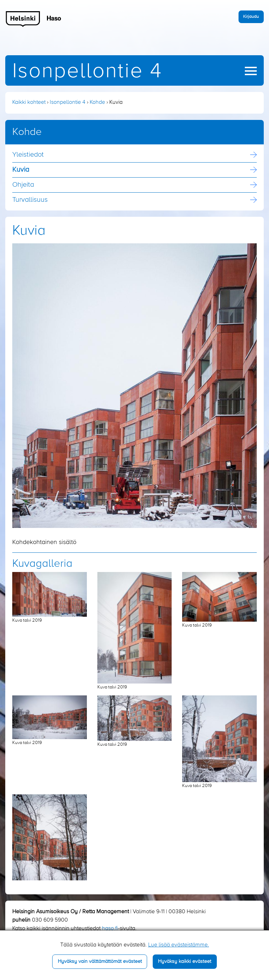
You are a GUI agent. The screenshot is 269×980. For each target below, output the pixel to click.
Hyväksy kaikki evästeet (185, 961)
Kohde (97, 102)
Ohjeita (23, 185)
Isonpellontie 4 (87, 71)
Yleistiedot (28, 155)
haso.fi (110, 929)
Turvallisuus (30, 200)
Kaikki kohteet (29, 102)
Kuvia (21, 170)
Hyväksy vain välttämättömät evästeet (100, 961)
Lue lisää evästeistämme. (179, 945)
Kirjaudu (251, 17)
